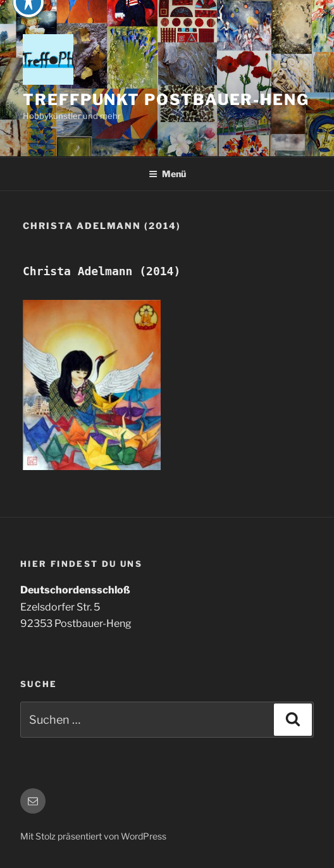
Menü (167, 174)
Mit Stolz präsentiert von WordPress (93, 836)
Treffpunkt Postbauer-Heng (166, 100)
